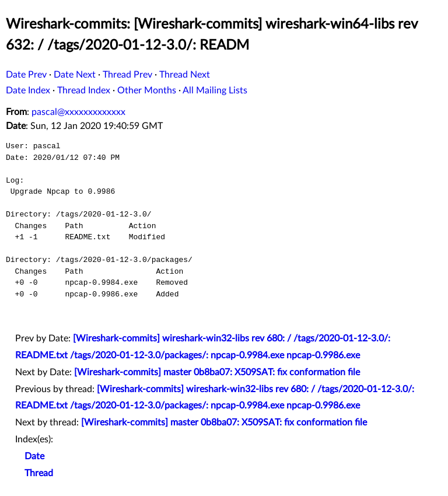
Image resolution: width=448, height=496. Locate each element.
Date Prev (26, 75)
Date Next (75, 75)
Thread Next (185, 75)
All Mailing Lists (215, 90)
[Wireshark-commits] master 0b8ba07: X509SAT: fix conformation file (217, 372)
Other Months (147, 90)
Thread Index (84, 90)
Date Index (28, 90)
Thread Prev (127, 75)
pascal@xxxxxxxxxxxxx (78, 112)
